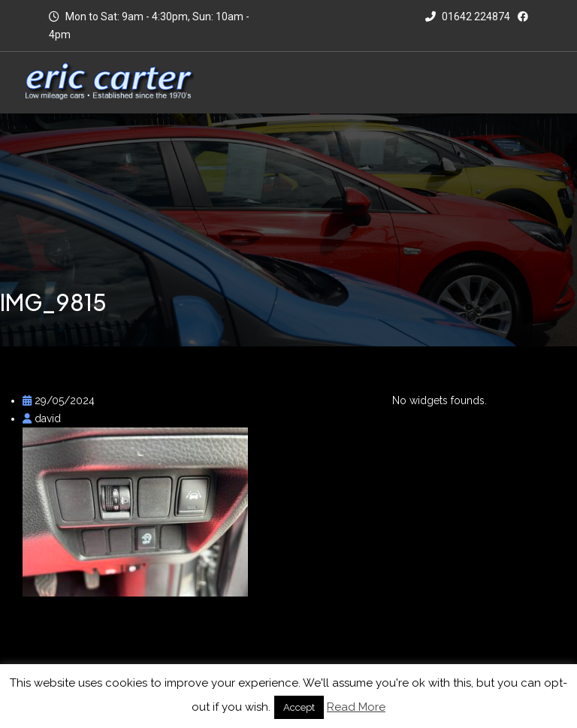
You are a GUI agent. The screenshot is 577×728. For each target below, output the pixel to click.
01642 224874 (468, 17)
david (42, 418)
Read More (356, 707)
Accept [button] (299, 707)
